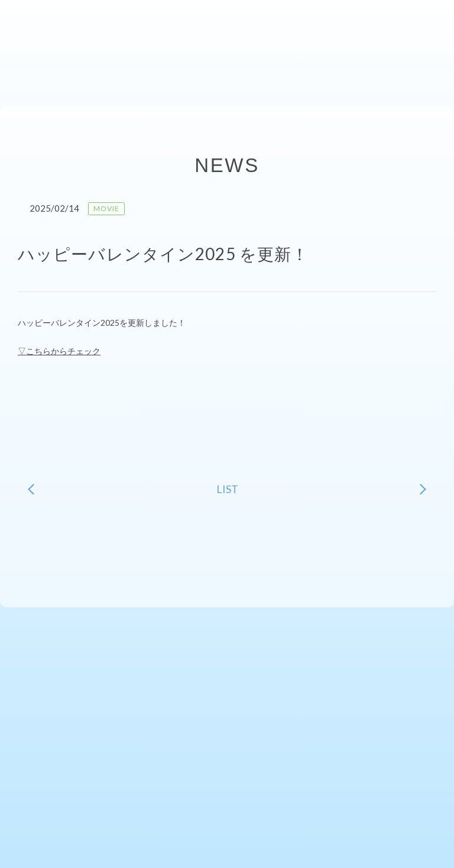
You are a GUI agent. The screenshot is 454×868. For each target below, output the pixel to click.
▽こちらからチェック (59, 351)
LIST (227, 489)
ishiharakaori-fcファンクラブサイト (51, 24)
